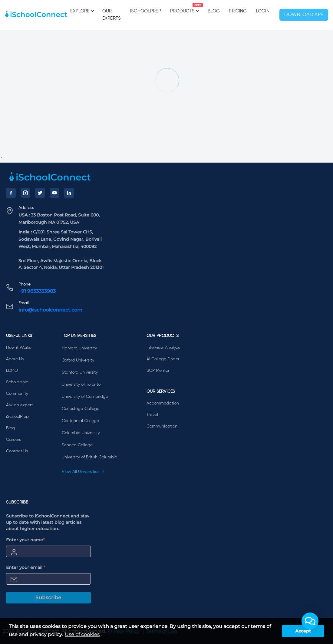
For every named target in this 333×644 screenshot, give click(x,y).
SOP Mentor (158, 371)
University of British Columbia (90, 457)
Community (17, 394)
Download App (304, 15)
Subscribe (48, 598)
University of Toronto (81, 385)
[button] (310, 621)
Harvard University (79, 348)
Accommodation (163, 403)
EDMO (12, 371)
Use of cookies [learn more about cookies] (82, 634)
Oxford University (78, 360)
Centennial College (80, 421)
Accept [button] (303, 631)
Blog (214, 11)
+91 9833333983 (37, 291)
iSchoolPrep (146, 11)
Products (182, 8)
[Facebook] (11, 193)
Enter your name (25, 540)
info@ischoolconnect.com (50, 310)
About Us (15, 359)
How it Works (18, 348)
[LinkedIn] (69, 193)
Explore (82, 11)
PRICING (238, 11)
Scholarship (17, 382)
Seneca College (77, 445)
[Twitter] (40, 193)
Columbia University (81, 433)
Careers (13, 440)
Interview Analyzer (164, 348)
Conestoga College (81, 409)
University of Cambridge (85, 397)
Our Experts (112, 15)
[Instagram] (25, 193)
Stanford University (80, 372)
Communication (162, 426)
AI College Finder (163, 359)
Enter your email (26, 567)
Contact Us (17, 451)
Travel (152, 415)
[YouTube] (54, 193)
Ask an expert (19, 405)
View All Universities (83, 472)
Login (263, 11)
